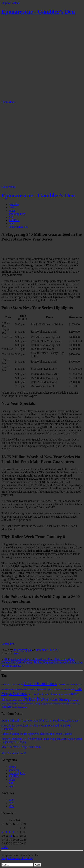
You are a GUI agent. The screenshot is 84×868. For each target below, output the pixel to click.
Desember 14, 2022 (47, 650)
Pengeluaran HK (18, 227)
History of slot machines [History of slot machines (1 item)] (25, 689)
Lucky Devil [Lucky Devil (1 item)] (32, 694)
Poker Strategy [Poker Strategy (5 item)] (60, 699)
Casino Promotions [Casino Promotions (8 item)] (40, 683)
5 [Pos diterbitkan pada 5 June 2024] (10, 832)
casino (12, 207)
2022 (11, 806)
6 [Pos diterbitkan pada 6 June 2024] (13, 832)
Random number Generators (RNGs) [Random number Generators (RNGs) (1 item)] (26, 704)
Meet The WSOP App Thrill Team (21, 747)
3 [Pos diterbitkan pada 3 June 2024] (3, 832)
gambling (14, 204)
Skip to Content (10, 3)
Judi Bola (14, 220)
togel (11, 223)
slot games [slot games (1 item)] (45, 704)
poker (12, 211)
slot (11, 217)
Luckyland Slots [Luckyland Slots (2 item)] (46, 694)
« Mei (5, 847)
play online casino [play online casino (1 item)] (15, 700)
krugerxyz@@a (22, 650)
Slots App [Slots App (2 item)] (7, 707)
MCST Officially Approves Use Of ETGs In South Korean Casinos (40, 721)
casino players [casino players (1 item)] (17, 684)
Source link (8, 644)
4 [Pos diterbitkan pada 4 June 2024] (6, 832)
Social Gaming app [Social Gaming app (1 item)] (20, 707)
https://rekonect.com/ (14, 753)
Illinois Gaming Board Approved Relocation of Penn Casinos (37, 734)
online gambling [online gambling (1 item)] (62, 694)
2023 (11, 803)
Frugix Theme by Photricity (17, 858)
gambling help (17, 214)
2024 (11, 800)
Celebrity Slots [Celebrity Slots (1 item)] (63, 684)
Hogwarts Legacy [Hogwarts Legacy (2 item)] (44, 689)
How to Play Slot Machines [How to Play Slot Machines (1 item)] (64, 689)
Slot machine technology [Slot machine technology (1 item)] (70, 704)
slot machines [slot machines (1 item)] (54, 704)
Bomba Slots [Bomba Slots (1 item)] (6, 684)
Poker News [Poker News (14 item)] (36, 699)
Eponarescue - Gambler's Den (38, 12)
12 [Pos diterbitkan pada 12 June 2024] (11, 836)
